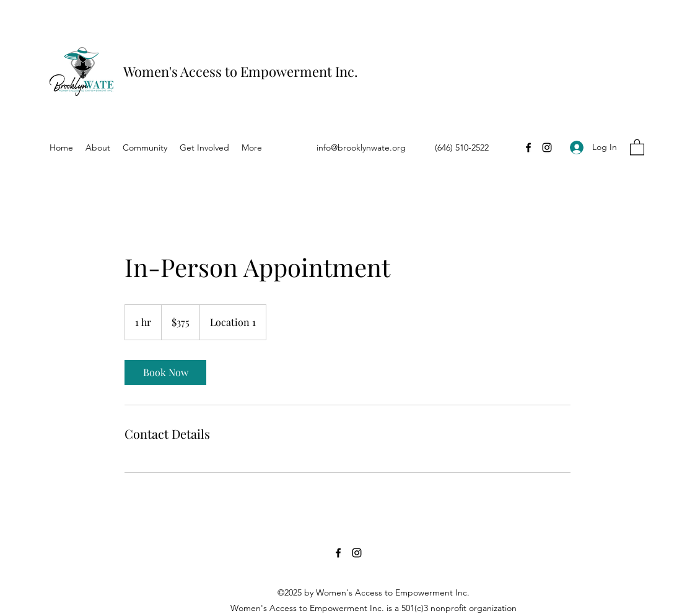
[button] (637, 147)
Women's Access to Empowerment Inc (239, 71)
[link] (165, 372)
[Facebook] (528, 147)
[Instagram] (547, 147)
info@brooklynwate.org (361, 147)
